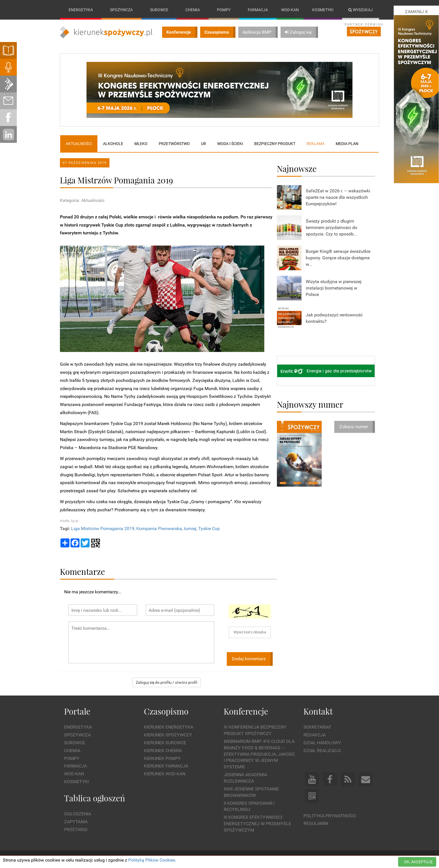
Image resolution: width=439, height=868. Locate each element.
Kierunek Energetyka (169, 727)
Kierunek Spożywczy (168, 735)
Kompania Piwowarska (159, 529)
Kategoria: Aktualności (82, 200)
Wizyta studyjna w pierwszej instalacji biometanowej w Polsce (334, 288)
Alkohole (113, 144)
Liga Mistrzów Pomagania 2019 (103, 529)
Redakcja (315, 735)
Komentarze (82, 571)
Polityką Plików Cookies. (152, 860)
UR (204, 144)
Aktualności (79, 144)
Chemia (193, 10)
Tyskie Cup (209, 529)
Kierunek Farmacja (166, 766)
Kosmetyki (323, 10)
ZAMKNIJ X (416, 12)
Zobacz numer (354, 427)
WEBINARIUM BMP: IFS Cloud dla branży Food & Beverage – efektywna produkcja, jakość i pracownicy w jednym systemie (259, 754)
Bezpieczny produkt (275, 144)
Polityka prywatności (330, 816)
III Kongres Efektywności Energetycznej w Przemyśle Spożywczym (257, 824)
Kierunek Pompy (162, 758)
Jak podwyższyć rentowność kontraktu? (334, 318)
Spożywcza (121, 10)
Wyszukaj (360, 10)
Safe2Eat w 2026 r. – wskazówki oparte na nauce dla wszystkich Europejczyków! (338, 197)
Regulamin (316, 824)
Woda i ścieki (230, 144)
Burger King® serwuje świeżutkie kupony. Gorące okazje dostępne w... (338, 258)
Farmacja (258, 10)
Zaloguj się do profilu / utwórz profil (166, 682)
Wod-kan (290, 10)
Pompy (224, 10)
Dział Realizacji (322, 751)
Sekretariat (317, 727)
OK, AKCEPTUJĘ (418, 862)
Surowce (159, 10)
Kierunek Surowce (165, 743)
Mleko (141, 144)
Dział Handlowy (322, 743)
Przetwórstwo (174, 144)
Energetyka (81, 10)
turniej (190, 529)
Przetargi (76, 830)
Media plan (347, 144)
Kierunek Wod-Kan (165, 774)
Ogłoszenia (78, 814)
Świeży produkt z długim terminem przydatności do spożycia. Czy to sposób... (331, 228)
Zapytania (76, 822)
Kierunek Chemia (163, 751)
